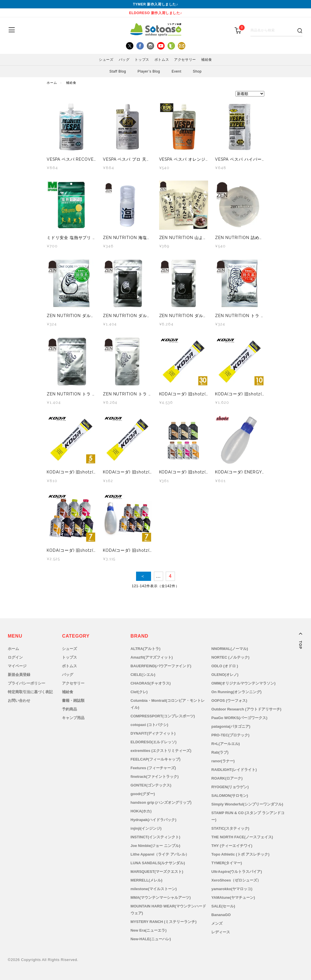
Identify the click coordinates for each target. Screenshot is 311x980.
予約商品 (69, 709)
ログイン (15, 657)
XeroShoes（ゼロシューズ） (236, 880)
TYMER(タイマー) (227, 863)
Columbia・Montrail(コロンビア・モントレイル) (168, 704)
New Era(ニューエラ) (149, 930)
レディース (221, 932)
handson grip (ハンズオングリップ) (161, 802)
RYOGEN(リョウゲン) (230, 787)
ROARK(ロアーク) (227, 778)
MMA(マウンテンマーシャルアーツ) (161, 897)
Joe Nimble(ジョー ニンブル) (155, 846)
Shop (197, 71)
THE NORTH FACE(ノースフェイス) (242, 837)
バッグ (124, 60)
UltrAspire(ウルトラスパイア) (237, 872)
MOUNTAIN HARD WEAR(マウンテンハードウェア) (168, 910)
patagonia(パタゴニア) (231, 726)
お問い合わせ (19, 701)
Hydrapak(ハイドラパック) (153, 820)
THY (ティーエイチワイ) (232, 846)
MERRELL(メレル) (147, 880)
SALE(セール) (223, 906)
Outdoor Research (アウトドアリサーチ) (246, 709)
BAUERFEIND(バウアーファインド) (161, 666)
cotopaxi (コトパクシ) (149, 725)
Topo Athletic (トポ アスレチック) (240, 854)
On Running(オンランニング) (236, 692)
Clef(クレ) (139, 692)
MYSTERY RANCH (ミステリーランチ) (164, 922)
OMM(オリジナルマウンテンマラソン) (243, 683)
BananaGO (221, 915)
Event (176, 71)
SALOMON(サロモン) (230, 796)
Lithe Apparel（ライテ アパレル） (160, 854)
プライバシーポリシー (27, 683)
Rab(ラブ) (220, 752)
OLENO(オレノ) (225, 675)
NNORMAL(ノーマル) (230, 649)
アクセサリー (185, 60)
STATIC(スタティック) (230, 828)
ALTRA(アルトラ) (146, 649)
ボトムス (162, 60)
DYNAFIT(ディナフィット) (153, 733)
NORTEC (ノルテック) (230, 657)
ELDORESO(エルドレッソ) (154, 742)
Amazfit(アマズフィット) (152, 657)
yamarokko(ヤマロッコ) (232, 889)
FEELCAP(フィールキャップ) (155, 759)
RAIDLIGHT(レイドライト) (234, 770)
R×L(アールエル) (226, 744)
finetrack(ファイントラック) (155, 777)
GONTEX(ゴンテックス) (151, 785)
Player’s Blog (149, 71)
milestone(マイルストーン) (154, 889)
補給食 (207, 60)
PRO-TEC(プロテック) (230, 735)
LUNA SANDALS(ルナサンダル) (158, 863)
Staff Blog (118, 71)
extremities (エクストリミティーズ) (161, 751)
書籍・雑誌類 (73, 701)
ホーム (52, 83)
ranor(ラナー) (223, 761)
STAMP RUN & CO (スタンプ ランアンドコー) (248, 816)
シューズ (106, 60)
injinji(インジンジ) (146, 828)
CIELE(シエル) (143, 675)
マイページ (17, 666)
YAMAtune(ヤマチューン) (233, 897)
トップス (142, 60)
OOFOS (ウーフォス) (229, 701)
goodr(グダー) (143, 794)
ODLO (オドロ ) (225, 666)
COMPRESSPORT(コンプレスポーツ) (163, 716)
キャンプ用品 (73, 718)
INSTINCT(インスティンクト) (155, 837)
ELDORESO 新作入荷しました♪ (155, 13)
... (158, 576)
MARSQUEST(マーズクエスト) (157, 872)
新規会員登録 (19, 675)
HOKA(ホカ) (141, 811)
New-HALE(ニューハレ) (151, 939)
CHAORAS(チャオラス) (151, 683)
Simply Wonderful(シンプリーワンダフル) (247, 804)
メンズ (217, 923)
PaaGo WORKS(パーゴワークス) (239, 718)
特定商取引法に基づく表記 (30, 692)
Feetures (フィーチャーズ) (153, 768)
